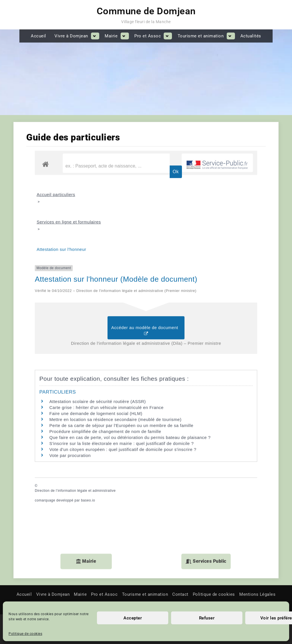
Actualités (251, 36)
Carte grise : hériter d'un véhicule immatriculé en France (107, 344)
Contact (180, 594)
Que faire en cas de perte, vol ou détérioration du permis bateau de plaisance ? (130, 374)
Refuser (207, 618)
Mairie (111, 36)
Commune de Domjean (146, 11)
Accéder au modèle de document (146, 268)
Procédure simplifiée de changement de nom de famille (105, 368)
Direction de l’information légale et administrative (75, 428)
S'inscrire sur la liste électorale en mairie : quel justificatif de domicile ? (121, 380)
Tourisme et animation (201, 36)
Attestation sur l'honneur (62, 186)
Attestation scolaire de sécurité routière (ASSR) (98, 338)
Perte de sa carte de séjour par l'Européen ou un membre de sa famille (121, 362)
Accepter (133, 618)
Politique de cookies (25, 634)
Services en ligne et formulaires (69, 159)
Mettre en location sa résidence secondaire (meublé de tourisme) (115, 356)
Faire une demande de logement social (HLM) (96, 350)
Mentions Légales (257, 594)
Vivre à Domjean (71, 36)
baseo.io (88, 437)
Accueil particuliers (56, 131)
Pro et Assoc (148, 36)
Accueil (38, 36)
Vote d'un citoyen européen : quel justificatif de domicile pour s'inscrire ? (123, 386)
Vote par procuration (70, 392)
